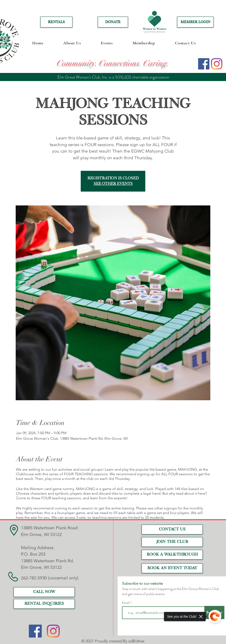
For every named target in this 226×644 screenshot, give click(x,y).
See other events (113, 184)
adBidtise (136, 641)
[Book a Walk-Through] (172, 555)
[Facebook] (204, 64)
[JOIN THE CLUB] (172, 542)
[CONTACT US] (172, 530)
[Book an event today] (172, 568)
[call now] (44, 592)
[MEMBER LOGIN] (195, 22)
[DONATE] (113, 22)
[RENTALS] (56, 22)
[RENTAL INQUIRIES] (44, 604)
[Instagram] (217, 64)
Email (126, 603)
